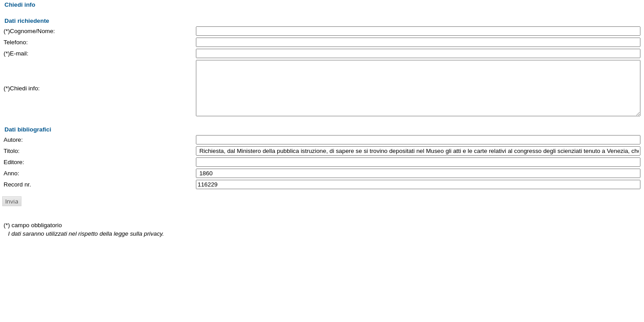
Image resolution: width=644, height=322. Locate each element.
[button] (12, 212)
